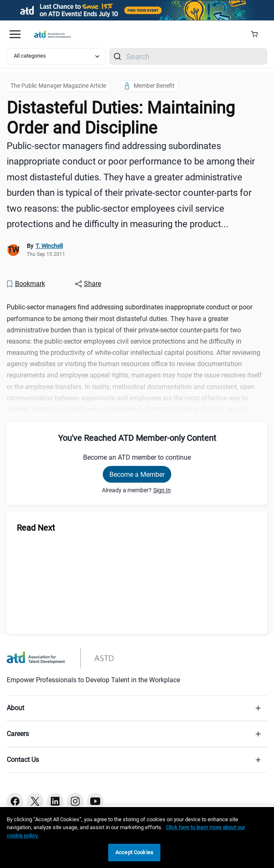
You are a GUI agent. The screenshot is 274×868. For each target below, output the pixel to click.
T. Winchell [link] (49, 246)
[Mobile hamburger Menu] (15, 34)
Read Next (36, 528)
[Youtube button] (95, 801)
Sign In (162, 490)
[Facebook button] (15, 801)
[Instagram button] (75, 801)
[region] (137, 838)
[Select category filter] (56, 56)
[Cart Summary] (258, 34)
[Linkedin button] (55, 801)
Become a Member (137, 474)
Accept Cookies (134, 852)
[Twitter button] (35, 801)
